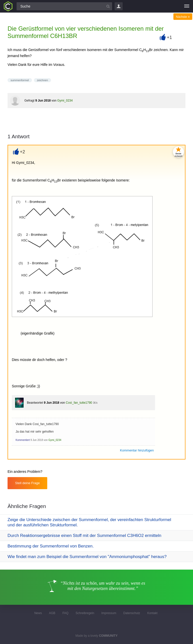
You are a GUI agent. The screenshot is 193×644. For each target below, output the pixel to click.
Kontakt (152, 613)
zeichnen (42, 80)
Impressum (109, 613)
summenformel (20, 80)
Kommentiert (23, 440)
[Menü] (187, 6)
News (38, 613)
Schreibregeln (85, 613)
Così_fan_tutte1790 (79, 403)
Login (119, 6)
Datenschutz (132, 613)
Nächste (183, 17)
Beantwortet (35, 403)
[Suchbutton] (108, 6)
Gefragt (29, 101)
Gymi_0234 (65, 101)
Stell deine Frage (27, 483)
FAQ (65, 613)
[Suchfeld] (64, 6)
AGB (52, 613)
